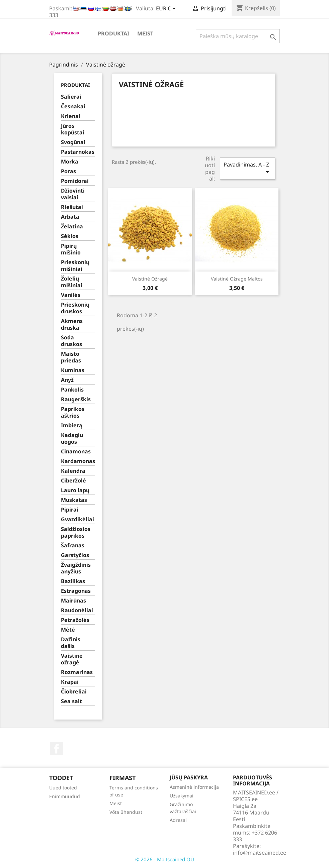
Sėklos (70, 236)
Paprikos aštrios (73, 412)
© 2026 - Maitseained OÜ (165, 859)
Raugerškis (76, 399)
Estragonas (76, 591)
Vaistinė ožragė (72, 659)
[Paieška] (238, 36)
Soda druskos (71, 341)
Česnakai (73, 106)
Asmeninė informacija (194, 787)
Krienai (71, 116)
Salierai (71, 97)
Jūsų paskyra (189, 777)
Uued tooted (63, 788)
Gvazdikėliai (77, 519)
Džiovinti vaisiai (73, 194)
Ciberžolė (73, 481)
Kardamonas (78, 461)
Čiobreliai (74, 692)
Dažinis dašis (71, 643)
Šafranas (73, 546)
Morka (70, 162)
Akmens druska (72, 324)
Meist (145, 33)
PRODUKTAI (113, 33)
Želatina (72, 227)
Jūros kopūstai (73, 129)
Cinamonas (76, 452)
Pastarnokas (78, 152)
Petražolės (75, 620)
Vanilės (71, 295)
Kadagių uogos (72, 439)
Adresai (178, 820)
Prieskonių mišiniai (75, 266)
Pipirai (70, 510)
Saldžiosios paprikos (76, 532)
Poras (68, 171)
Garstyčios (75, 555)
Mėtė (68, 630)
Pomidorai (75, 181)
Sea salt (71, 701)
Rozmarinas (77, 672)
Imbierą (72, 425)
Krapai (70, 682)
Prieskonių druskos (75, 308)
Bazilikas (73, 581)
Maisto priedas (71, 357)
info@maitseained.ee (260, 853)
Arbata (70, 217)
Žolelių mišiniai (72, 282)
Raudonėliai (77, 610)
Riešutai (72, 207)
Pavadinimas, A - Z (247, 168)
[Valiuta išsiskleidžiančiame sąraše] (167, 9)
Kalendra (73, 471)
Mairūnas (73, 601)
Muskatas (74, 500)
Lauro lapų (75, 490)
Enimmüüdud (65, 796)
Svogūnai (73, 142)
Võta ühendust (126, 812)
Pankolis (72, 390)
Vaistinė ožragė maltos (237, 279)
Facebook (57, 749)
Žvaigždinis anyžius (76, 568)
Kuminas (73, 370)
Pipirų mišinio (71, 249)
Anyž (67, 380)
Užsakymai (182, 796)
